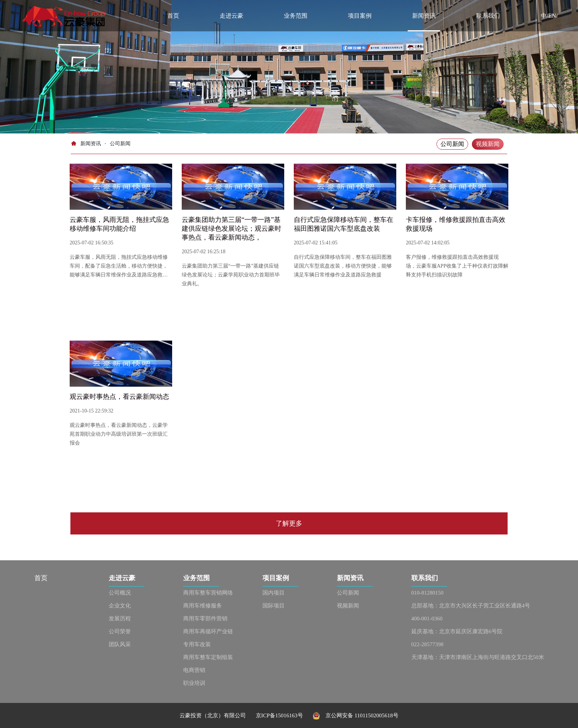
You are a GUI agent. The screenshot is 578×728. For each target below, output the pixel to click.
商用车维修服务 (203, 606)
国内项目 (274, 593)
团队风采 (120, 644)
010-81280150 (428, 593)
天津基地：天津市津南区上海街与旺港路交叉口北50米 (478, 657)
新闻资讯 (424, 16)
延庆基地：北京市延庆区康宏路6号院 (457, 631)
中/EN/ (549, 16)
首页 (173, 16)
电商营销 (194, 670)
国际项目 (274, 606)
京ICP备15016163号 (284, 715)
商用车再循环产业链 (208, 631)
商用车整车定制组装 (208, 657)
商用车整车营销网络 (208, 593)
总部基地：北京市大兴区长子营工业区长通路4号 (471, 606)
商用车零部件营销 (205, 619)
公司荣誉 (120, 631)
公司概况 (120, 593)
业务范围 (296, 16)
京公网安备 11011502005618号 (356, 715)
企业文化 (120, 606)
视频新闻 (488, 144)
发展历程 (120, 619)
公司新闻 (452, 144)
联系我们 (488, 16)
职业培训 (194, 683)
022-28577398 (428, 644)
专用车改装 (197, 644)
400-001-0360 (427, 619)
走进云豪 (231, 16)
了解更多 (289, 523)
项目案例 (360, 16)
